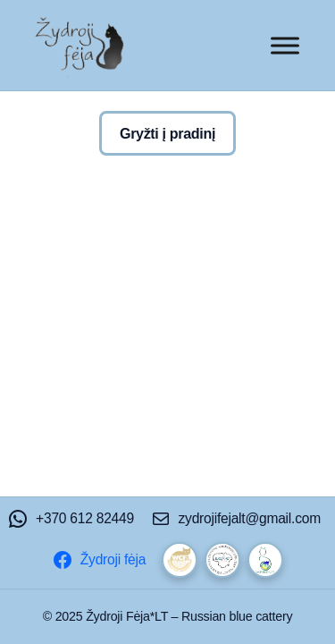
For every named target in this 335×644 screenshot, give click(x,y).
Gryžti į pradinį (167, 133)
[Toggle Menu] (285, 45)
